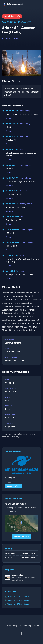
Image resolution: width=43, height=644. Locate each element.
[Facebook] (22, 634)
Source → (9, 118)
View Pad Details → (21, 536)
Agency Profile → (13, 486)
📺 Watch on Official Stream (17, 596)
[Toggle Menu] (39, 4)
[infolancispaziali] (13, 4)
